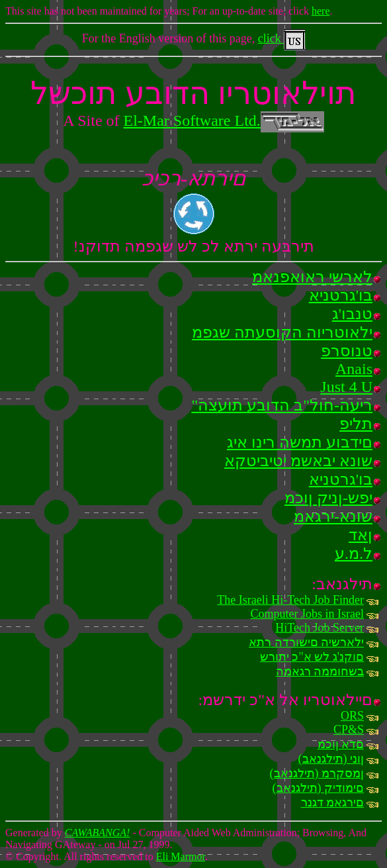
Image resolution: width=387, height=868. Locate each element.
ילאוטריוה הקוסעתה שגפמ (282, 332)
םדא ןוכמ (341, 744)
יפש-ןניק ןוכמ (328, 498)
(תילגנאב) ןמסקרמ (317, 773)
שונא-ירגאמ (333, 516)
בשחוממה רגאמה (320, 671)
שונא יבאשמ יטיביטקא (298, 461)
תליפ (356, 424)
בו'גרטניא (341, 295)
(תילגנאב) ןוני (331, 759)
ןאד (361, 535)
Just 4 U (346, 387)
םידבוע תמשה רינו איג (300, 442)
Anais (354, 369)
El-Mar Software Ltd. (224, 121)
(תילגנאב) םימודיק (319, 788)
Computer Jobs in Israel (307, 614)
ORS (352, 716)
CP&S (349, 730)
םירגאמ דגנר (333, 802)
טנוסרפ (347, 351)
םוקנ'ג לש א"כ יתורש (312, 657)
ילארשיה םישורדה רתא (306, 642)
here (321, 11)
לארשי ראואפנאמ (312, 277)
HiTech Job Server (320, 628)
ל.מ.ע (354, 554)
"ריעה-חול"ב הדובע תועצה (282, 405)
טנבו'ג (352, 314)
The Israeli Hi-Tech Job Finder (290, 600)
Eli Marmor (181, 856)
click (281, 38)
